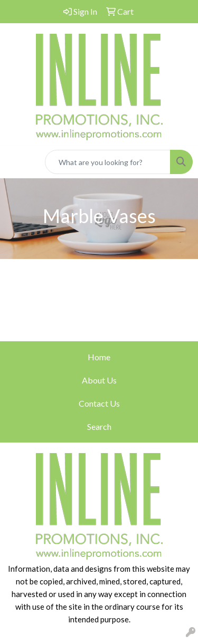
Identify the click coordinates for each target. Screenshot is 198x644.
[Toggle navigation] (16, 162)
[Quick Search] (108, 162)
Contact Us (99, 403)
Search (99, 426)
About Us (99, 380)
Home (99, 357)
